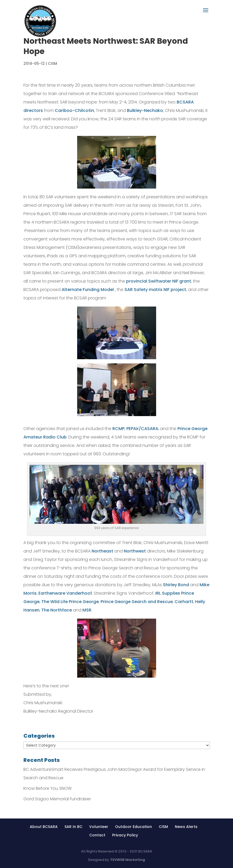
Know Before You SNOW (48, 788)
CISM (53, 63)
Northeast (102, 551)
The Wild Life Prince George (70, 602)
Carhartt (184, 602)
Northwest (135, 551)
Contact (97, 835)
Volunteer (99, 827)
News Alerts (186, 827)
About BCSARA (44, 827)
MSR (87, 610)
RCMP (118, 429)
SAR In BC (73, 827)
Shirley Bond (176, 585)
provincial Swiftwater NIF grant (159, 281)
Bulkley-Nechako (145, 110)
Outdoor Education (133, 827)
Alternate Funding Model (88, 290)
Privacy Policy (125, 835)
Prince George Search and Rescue (137, 602)
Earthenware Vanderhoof (65, 593)
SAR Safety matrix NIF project (155, 290)
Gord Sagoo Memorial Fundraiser (57, 799)
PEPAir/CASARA (142, 429)
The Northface (57, 610)
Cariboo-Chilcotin (74, 110)
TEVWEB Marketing (128, 860)
